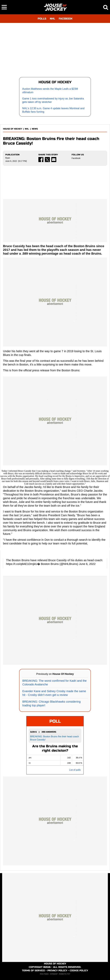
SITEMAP (54, 974)
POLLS (42, 19)
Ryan (8, 158)
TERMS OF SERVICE (33, 970)
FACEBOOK (66, 19)
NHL (52, 19)
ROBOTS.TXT (65, 974)
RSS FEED (44, 974)
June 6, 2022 (87, 564)
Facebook (76, 158)
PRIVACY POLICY (57, 970)
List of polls (75, 770)
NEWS (35, 129)
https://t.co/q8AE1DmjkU (22, 564)
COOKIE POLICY (79, 970)
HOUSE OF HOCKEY (12, 129)
